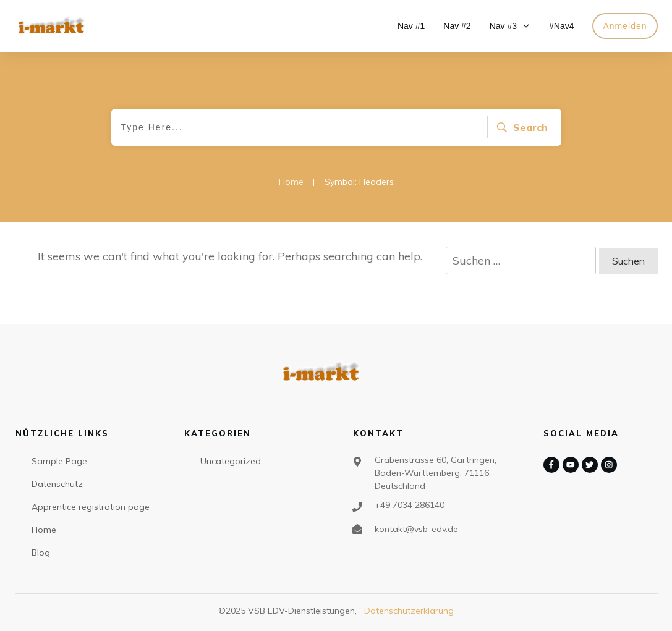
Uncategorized (231, 461)
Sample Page (59, 461)
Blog (41, 553)
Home (44, 530)
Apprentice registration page (91, 507)
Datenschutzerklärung (409, 611)
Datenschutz (57, 484)
